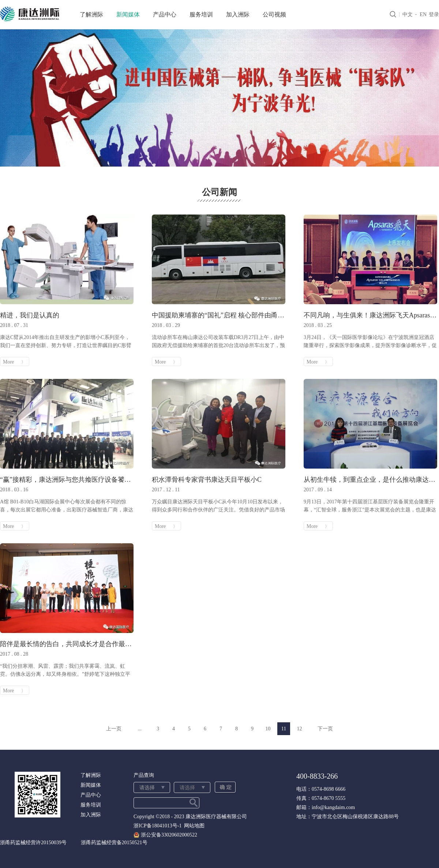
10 (268, 729)
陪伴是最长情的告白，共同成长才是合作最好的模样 (67, 644)
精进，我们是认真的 (30, 315)
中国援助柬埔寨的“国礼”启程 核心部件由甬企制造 (219, 315)
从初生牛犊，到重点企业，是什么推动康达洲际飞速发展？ (370, 480)
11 (284, 729)
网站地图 (193, 826)
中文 (408, 14)
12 (300, 729)
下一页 (325, 729)
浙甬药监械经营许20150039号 (33, 843)
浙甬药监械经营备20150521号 (114, 843)
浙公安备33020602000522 (169, 835)
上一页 (114, 729)
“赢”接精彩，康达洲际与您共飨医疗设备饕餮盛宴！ (67, 480)
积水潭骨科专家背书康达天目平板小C (207, 480)
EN (423, 14)
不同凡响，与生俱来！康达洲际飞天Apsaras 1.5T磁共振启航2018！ (370, 315)
